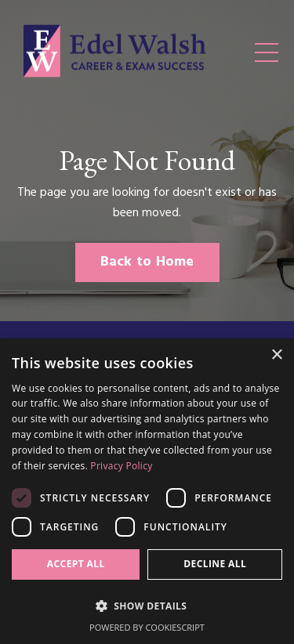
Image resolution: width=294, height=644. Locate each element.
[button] (147, 606)
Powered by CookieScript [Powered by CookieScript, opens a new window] (147, 627)
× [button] (276, 355)
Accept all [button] (76, 564)
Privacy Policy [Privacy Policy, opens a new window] (121, 466)
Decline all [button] (215, 564)
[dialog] (147, 491)
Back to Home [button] (147, 262)
